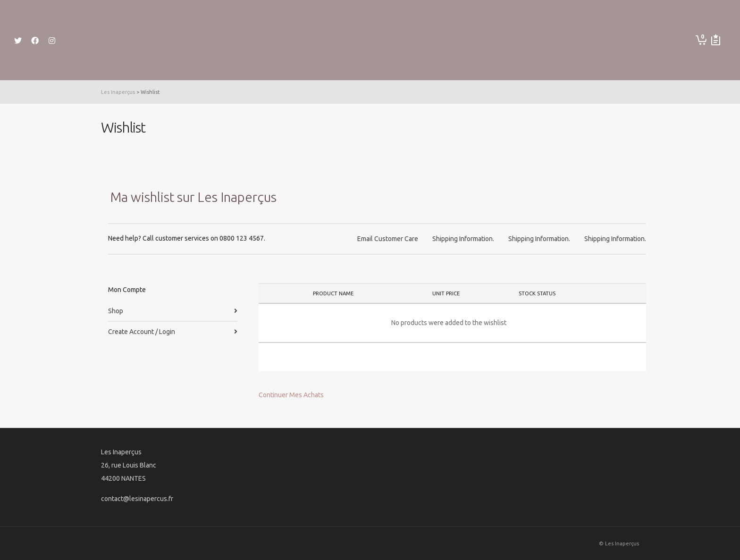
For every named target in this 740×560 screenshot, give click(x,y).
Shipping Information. (463, 239)
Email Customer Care (388, 239)
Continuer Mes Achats (291, 395)
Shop (116, 311)
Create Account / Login (142, 332)
